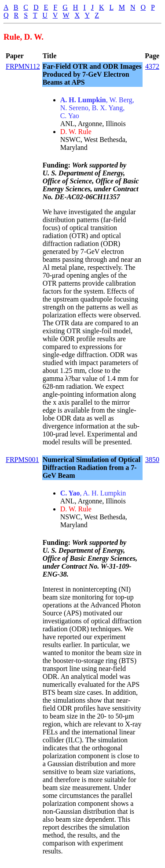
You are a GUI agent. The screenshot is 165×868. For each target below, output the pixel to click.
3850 (152, 460)
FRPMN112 (23, 66)
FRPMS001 (22, 460)
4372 (152, 66)
